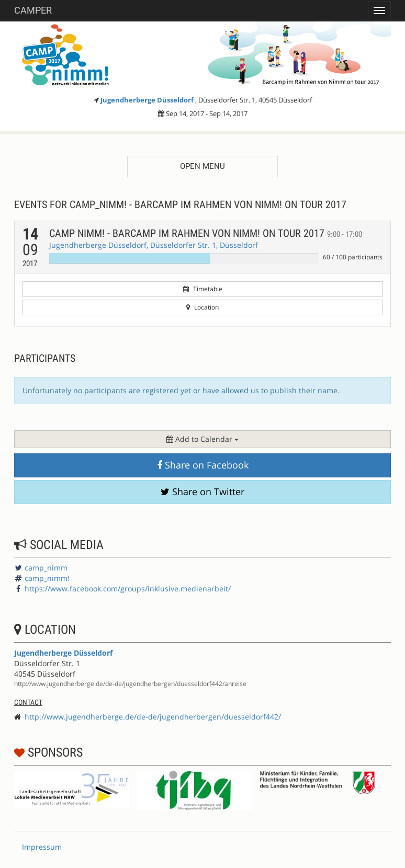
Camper (33, 10)
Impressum (42, 847)
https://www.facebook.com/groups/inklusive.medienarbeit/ (128, 589)
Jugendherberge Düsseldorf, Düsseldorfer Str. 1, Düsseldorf (154, 245)
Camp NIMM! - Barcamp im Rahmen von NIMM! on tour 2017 (206, 233)
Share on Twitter (203, 492)
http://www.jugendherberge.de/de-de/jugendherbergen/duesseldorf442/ (153, 717)
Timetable (203, 289)
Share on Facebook (203, 465)
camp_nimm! (47, 578)
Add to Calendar (203, 439)
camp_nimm (46, 568)
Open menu (203, 166)
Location (203, 307)
